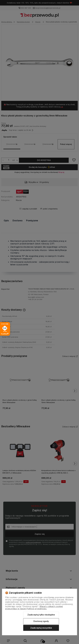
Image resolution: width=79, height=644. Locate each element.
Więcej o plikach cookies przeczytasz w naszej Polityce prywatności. (34, 608)
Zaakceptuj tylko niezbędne (41, 615)
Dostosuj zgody (41, 621)
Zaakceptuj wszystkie (41, 628)
